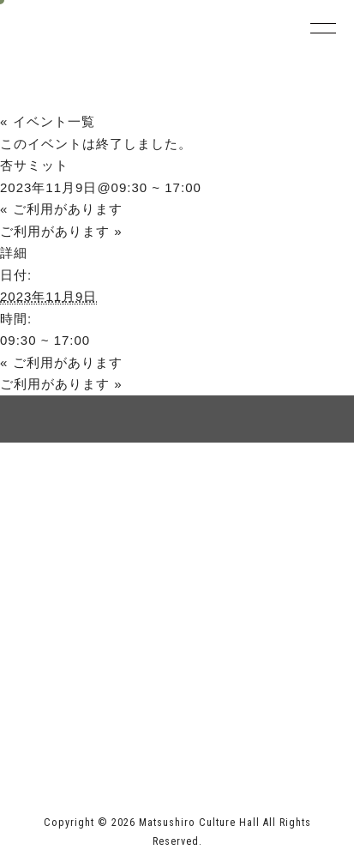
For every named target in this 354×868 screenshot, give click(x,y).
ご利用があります (61, 209)
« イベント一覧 (48, 121)
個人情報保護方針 (256, 501)
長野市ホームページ (80, 705)
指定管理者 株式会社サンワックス (128, 740)
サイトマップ (98, 501)
